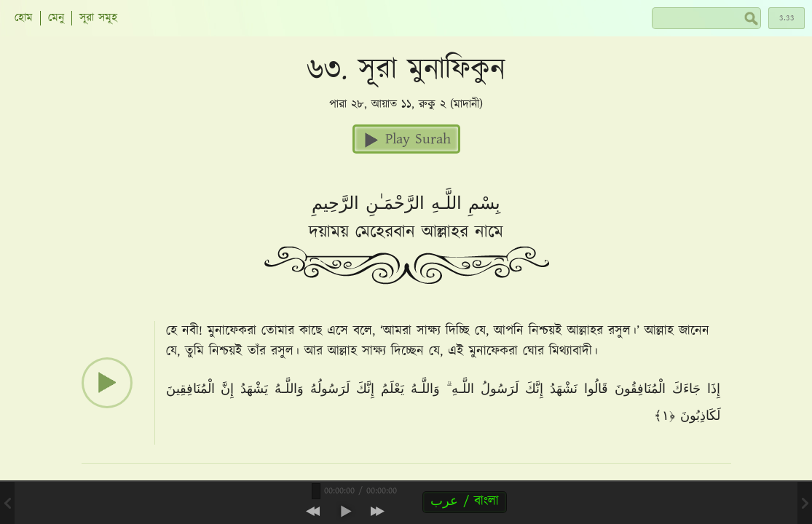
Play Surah (406, 139)
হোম (24, 18)
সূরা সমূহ (98, 18)
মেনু (56, 18)
